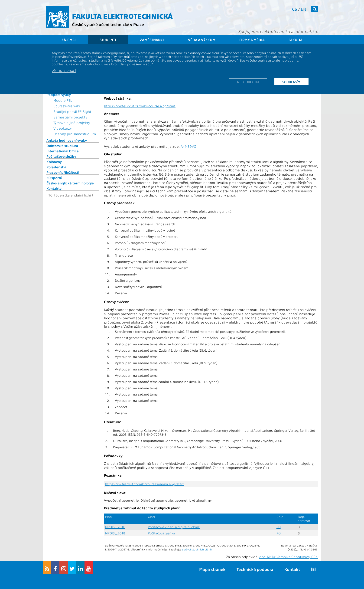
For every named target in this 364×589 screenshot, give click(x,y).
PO (279, 527)
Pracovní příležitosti (63, 172)
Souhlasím (291, 82)
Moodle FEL (63, 100)
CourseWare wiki (67, 106)
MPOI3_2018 (115, 533)
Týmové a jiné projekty (72, 123)
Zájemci (69, 40)
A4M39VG (188, 146)
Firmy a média (252, 40)
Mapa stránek (212, 569)
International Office (63, 151)
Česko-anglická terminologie (70, 183)
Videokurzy (63, 128)
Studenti (108, 40)
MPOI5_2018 (115, 527)
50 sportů (54, 178)
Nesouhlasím (248, 82)
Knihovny (54, 162)
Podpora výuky (59, 95)
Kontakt (292, 569)
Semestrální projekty (70, 117)
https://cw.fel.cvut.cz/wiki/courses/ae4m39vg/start (144, 484)
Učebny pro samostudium (75, 134)
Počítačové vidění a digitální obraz (174, 527)
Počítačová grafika (161, 533)
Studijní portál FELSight (72, 111)
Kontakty (54, 188)
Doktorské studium (62, 146)
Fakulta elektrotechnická (122, 16)
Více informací (64, 71)
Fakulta (296, 40)
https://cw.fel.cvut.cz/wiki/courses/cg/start (140, 106)
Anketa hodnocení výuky (67, 140)
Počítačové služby (61, 156)
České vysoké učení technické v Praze (108, 24)
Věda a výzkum (202, 40)
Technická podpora (255, 569)
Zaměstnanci (152, 40)
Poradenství (56, 167)
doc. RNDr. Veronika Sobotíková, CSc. (289, 557)
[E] (313, 569)
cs (295, 9)
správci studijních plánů (197, 549)
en (304, 9)
